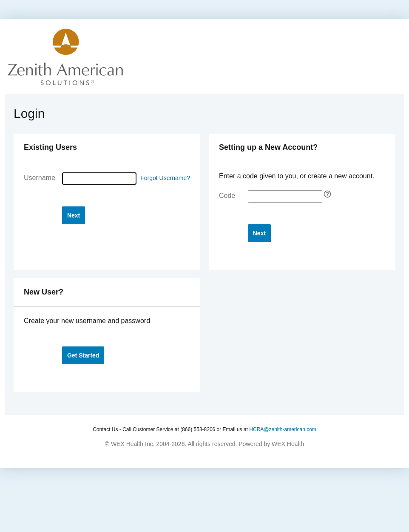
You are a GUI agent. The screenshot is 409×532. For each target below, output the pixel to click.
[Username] (99, 179)
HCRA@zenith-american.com (283, 429)
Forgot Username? (165, 178)
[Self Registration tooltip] (327, 194)
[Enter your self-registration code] (285, 196)
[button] (74, 215)
